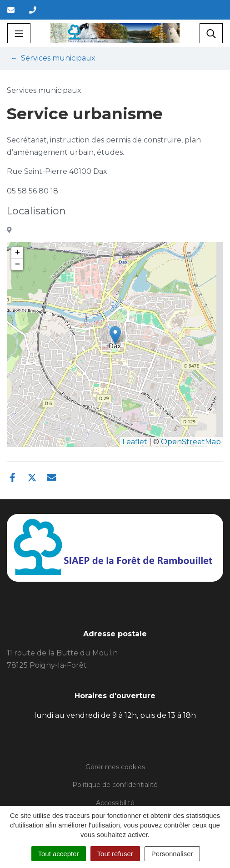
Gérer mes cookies (115, 767)
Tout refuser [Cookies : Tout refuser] (115, 854)
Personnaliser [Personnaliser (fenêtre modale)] (172, 854)
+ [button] (17, 253)
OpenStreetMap (191, 442)
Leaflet (135, 442)
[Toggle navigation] (19, 33)
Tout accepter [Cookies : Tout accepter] (59, 854)
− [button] (17, 264)
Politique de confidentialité (115, 785)
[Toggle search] (211, 33)
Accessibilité (115, 803)
